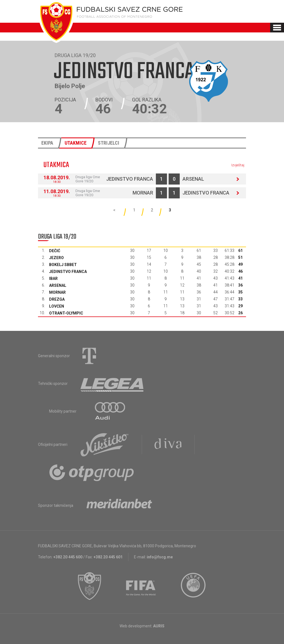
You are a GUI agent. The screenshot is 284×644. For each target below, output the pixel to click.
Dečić (55, 251)
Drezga (57, 299)
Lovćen (57, 306)
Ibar (53, 278)
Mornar (143, 193)
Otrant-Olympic (66, 313)
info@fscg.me (160, 557)
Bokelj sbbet (63, 265)
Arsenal (193, 179)
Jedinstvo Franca (130, 179)
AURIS (159, 626)
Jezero (56, 258)
